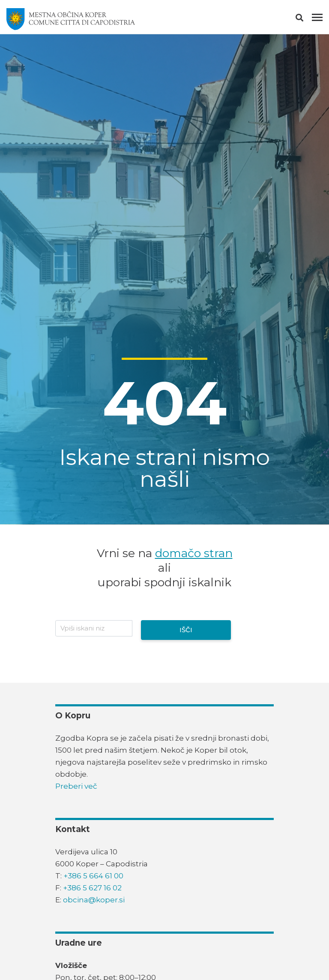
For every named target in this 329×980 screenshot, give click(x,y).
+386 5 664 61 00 (93, 876)
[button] (307, 19)
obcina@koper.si (94, 900)
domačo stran (194, 553)
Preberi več (76, 786)
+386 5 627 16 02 (92, 888)
